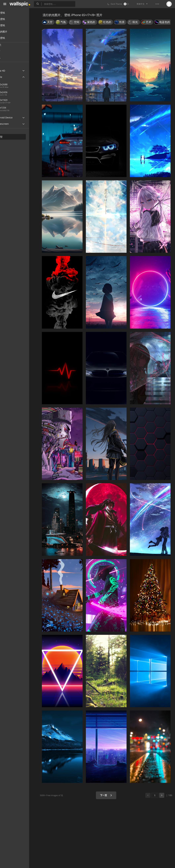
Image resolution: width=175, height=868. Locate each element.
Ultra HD (10, 71)
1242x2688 (14, 84)
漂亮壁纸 (10, 38)
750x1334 (13, 108)
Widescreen (12, 124)
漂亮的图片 (11, 32)
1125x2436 (14, 92)
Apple (9, 77)
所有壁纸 (10, 13)
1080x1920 (25, 100)
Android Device (14, 118)
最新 (10, 51)
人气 (10, 57)
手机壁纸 (10, 19)
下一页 (108, 795)
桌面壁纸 (10, 25)
